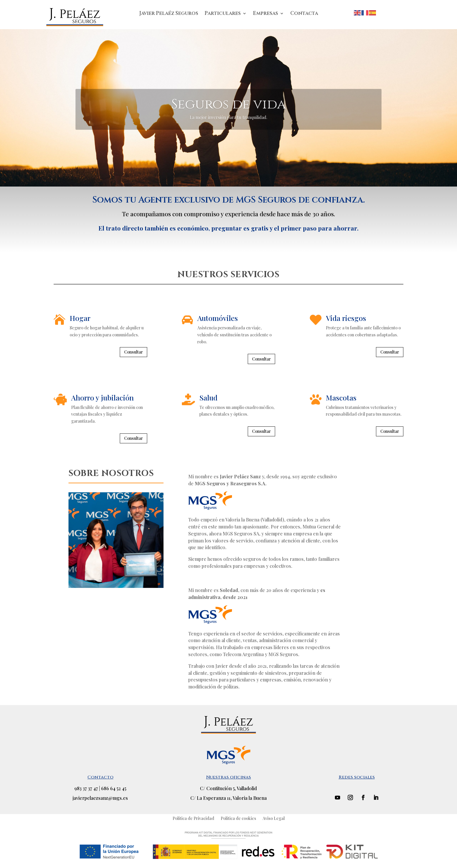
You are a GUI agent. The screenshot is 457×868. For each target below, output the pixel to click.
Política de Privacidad (193, 818)
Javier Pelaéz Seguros (169, 14)
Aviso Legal (274, 818)
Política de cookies (238, 818)
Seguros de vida (228, 117)
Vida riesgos (346, 318)
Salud (208, 397)
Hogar (80, 318)
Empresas (266, 14)
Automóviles (218, 318)
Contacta (304, 14)
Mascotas (341, 397)
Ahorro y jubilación (102, 397)
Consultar (133, 352)
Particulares (223, 14)
